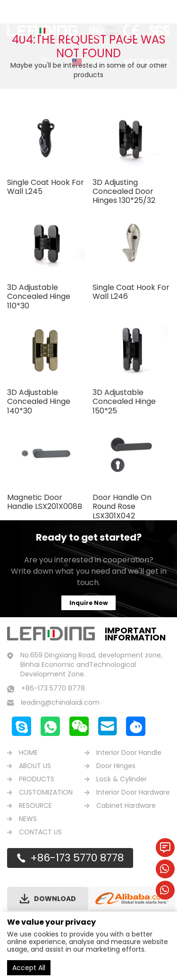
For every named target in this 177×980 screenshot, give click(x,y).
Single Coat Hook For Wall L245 (46, 187)
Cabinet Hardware (126, 805)
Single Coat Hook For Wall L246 (131, 292)
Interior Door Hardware (133, 792)
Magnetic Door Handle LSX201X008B (45, 502)
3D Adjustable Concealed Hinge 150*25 (124, 401)
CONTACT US (40, 832)
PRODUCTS (37, 779)
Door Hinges (116, 766)
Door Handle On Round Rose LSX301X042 (122, 506)
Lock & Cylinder (122, 779)
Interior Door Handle (129, 752)
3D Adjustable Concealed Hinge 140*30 (39, 401)
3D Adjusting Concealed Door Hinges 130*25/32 (124, 191)
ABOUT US (35, 766)
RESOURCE (35, 805)
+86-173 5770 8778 (77, 858)
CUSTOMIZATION (46, 792)
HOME (28, 752)
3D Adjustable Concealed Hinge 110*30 (39, 296)
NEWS (28, 819)
